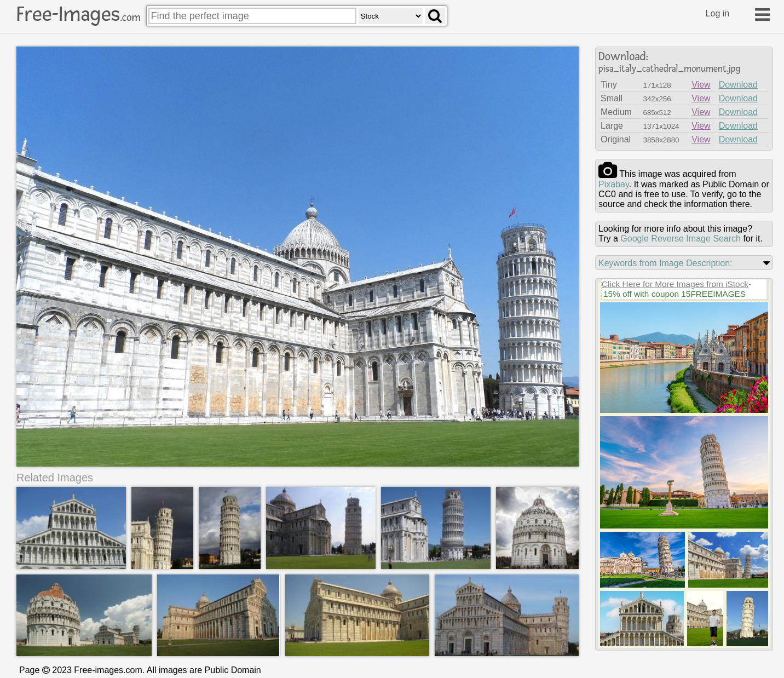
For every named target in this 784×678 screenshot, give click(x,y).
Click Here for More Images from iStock (675, 284)
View (701, 85)
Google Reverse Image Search (681, 239)
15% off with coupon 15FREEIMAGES (675, 294)
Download (738, 85)
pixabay (614, 184)
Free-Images (78, 14)
